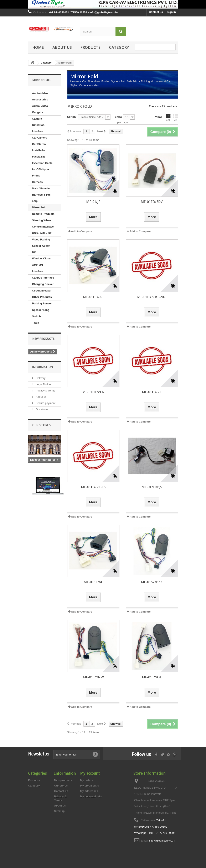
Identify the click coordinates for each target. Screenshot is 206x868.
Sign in (171, 12)
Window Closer (42, 258)
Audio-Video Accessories (40, 96)
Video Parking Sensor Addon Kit (41, 246)
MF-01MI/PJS (152, 487)
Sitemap (59, 811)
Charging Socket (43, 284)
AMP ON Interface (38, 268)
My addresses (89, 791)
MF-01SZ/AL (93, 582)
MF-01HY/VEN (93, 392)
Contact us (156, 12)
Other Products (42, 297)
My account (90, 773)
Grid (168, 117)
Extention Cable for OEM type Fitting (42, 169)
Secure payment (45, 403)
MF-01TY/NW (93, 677)
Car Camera (40, 138)
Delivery (40, 378)
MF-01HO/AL (93, 297)
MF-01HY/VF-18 (93, 487)
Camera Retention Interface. (38, 125)
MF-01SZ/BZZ (152, 582)
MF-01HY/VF (152, 392)
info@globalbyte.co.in (162, 841)
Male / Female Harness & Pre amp (41, 195)
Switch (36, 316)
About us (62, 47)
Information (43, 367)
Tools (36, 323)
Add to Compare (81, 231)
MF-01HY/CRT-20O (152, 297)
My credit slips (89, 786)
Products (90, 47)
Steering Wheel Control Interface (43, 223)
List (175, 117)
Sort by (72, 117)
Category (119, 47)
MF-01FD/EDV (152, 202)
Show (118, 117)
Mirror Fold (39, 207)
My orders (87, 780)
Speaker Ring (41, 310)
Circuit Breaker (42, 291)
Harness (37, 182)
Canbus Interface (43, 278)
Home (38, 47)
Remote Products (43, 214)
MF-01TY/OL (152, 677)
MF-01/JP (93, 202)
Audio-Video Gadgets (40, 109)
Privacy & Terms (45, 391)
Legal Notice (43, 384)
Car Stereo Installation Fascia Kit (39, 150)
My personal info (91, 796)
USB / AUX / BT (42, 233)
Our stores (42, 409)
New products (43, 339)
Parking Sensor (42, 303)
